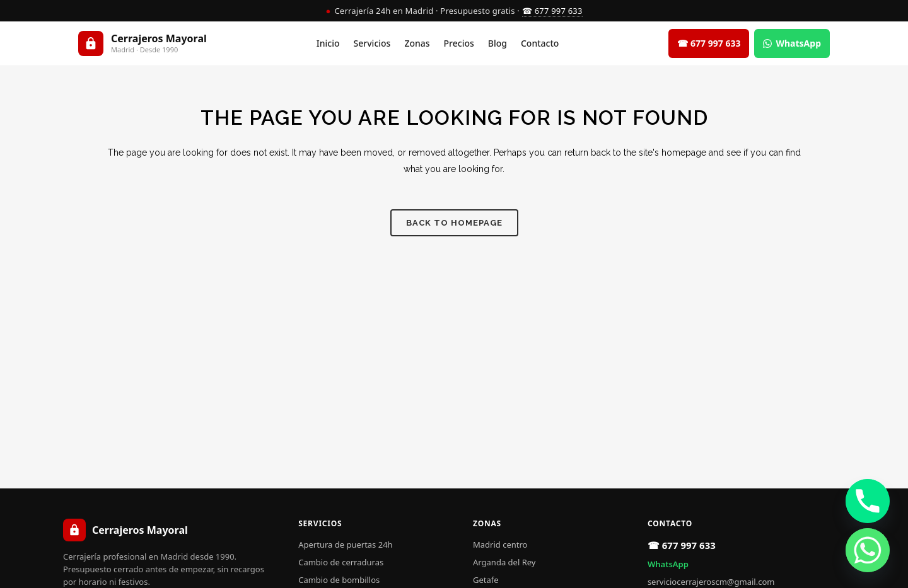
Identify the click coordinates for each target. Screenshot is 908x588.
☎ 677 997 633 (552, 11)
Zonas (417, 43)
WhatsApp (668, 564)
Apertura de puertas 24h (345, 545)
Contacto (540, 43)
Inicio (328, 43)
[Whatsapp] (868, 550)
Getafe (486, 580)
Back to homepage (454, 223)
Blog (498, 43)
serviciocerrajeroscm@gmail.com (711, 582)
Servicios (372, 43)
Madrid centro (500, 545)
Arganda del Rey (504, 562)
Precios (459, 43)
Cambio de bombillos (339, 580)
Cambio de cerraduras (341, 562)
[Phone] (868, 501)
